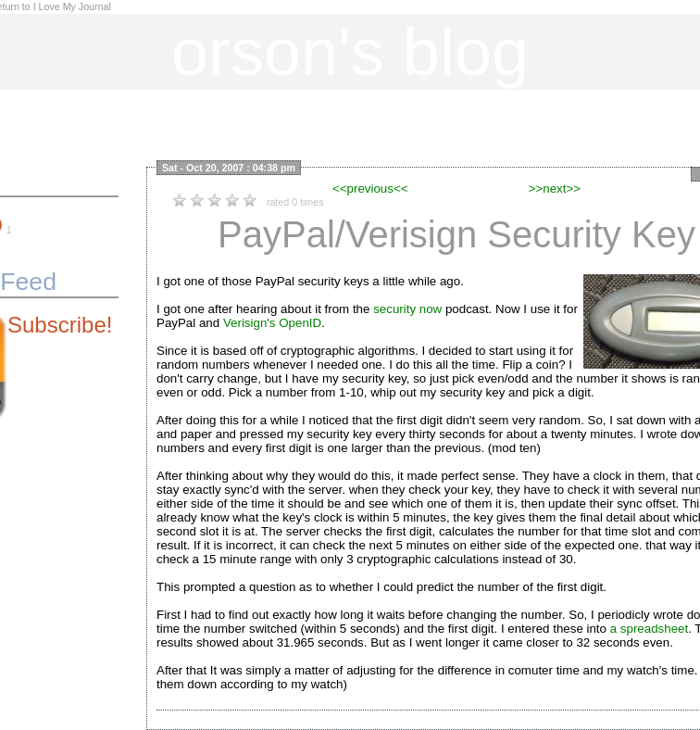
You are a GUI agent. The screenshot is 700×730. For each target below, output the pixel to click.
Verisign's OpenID (272, 323)
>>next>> (555, 189)
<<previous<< (370, 189)
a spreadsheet (649, 629)
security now (407, 309)
